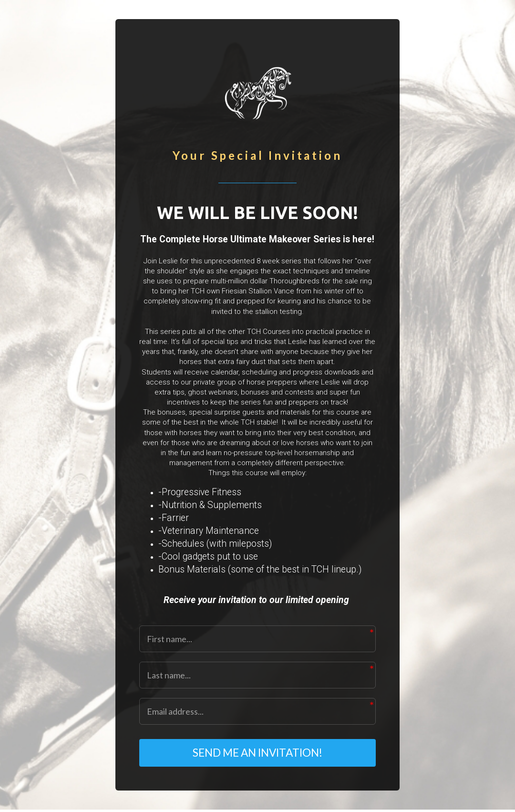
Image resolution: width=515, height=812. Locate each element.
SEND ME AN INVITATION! (257, 754)
